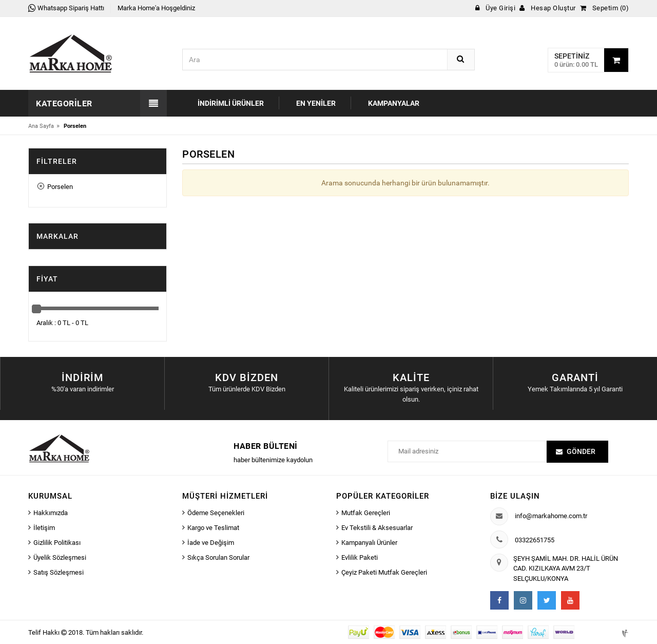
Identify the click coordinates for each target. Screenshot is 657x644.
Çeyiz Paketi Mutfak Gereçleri (384, 572)
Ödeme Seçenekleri (216, 513)
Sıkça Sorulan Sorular (218, 557)
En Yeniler (316, 103)
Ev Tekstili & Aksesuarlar (377, 528)
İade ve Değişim (211, 543)
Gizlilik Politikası (57, 543)
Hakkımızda (51, 513)
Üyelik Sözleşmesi (60, 557)
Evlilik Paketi (360, 557)
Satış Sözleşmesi (59, 572)
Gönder (581, 451)
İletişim (44, 528)
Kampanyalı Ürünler (369, 543)
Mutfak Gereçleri (366, 513)
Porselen (55, 187)
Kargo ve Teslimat (213, 528)
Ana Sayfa (41, 126)
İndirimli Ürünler (231, 103)
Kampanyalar (394, 103)
